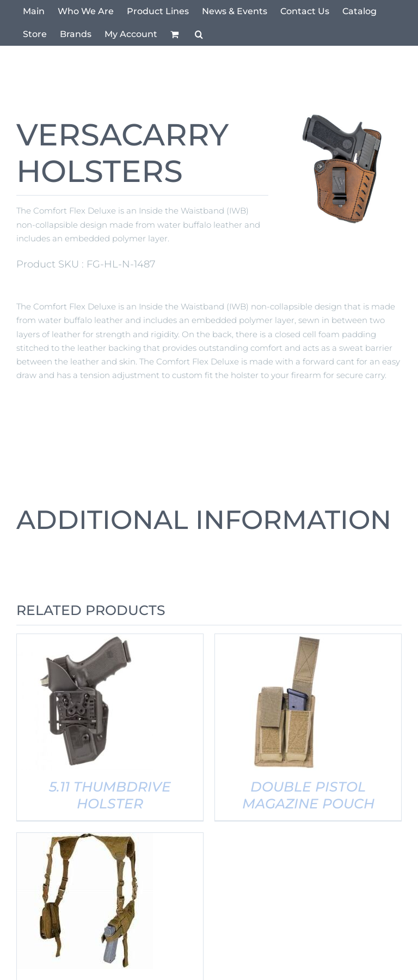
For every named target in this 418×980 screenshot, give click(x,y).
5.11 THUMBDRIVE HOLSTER (110, 795)
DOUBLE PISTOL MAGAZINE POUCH (308, 795)
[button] (199, 34)
